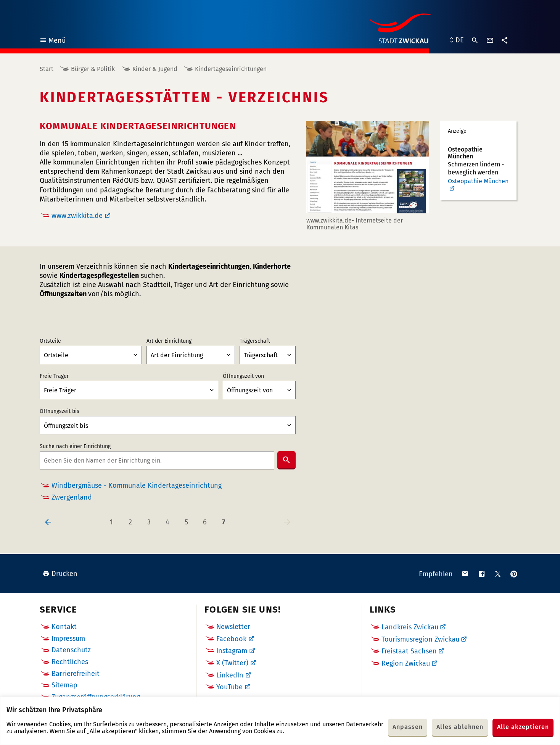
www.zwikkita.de (77, 216)
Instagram (232, 651)
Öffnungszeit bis (60, 411)
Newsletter (233, 627)
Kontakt (64, 627)
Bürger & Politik (93, 69)
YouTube (229, 687)
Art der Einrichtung (169, 341)
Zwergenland (72, 497)
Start (47, 69)
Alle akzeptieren (523, 727)
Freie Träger (54, 376)
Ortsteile (50, 341)
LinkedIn (230, 675)
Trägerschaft (255, 341)
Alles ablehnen (460, 727)
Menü (52, 41)
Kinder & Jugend (155, 69)
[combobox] (157, 460)
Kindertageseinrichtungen (231, 69)
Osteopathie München (478, 181)
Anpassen (408, 727)
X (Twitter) (232, 663)
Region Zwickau (406, 663)
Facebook (231, 639)
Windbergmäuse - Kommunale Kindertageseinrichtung (137, 486)
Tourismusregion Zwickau (420, 639)
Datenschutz (71, 650)
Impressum (68, 639)
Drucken (60, 574)
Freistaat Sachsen (409, 651)
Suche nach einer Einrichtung (75, 447)
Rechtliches (70, 662)
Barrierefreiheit (76, 674)
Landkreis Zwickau (410, 627)
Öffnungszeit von (243, 376)
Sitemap (64, 685)
